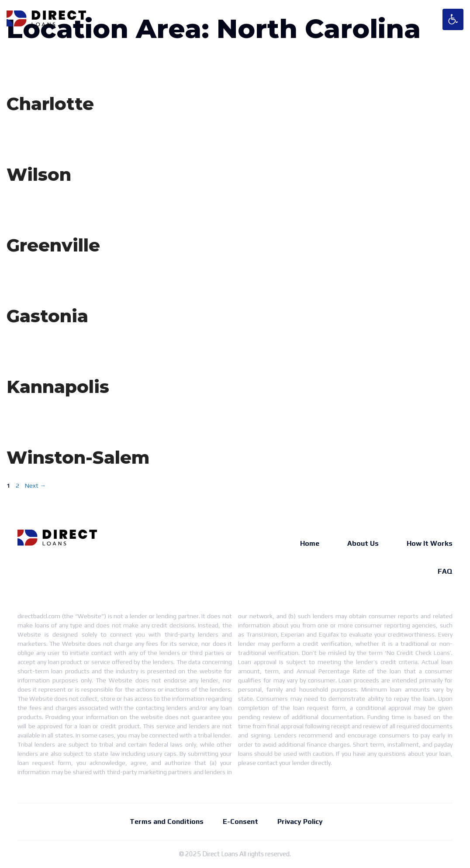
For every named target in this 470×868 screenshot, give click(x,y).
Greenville (53, 245)
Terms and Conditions (167, 821)
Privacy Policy (300, 821)
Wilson (39, 174)
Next (35, 486)
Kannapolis (58, 387)
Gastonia (47, 316)
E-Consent (240, 821)
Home (310, 543)
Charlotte (50, 104)
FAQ (445, 571)
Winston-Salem (78, 457)
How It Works (430, 543)
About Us (363, 543)
